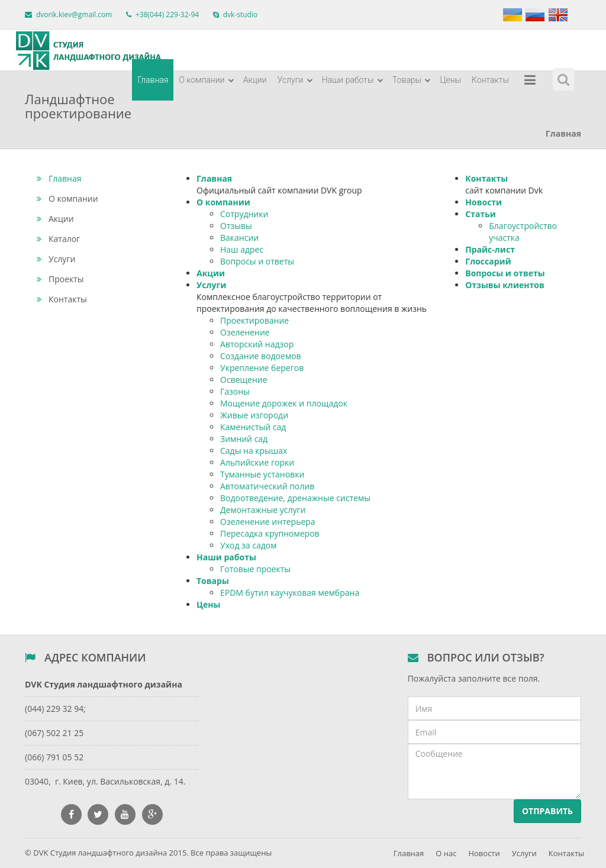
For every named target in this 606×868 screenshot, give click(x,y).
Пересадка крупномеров (270, 533)
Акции (255, 80)
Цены (450, 80)
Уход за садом (248, 545)
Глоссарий (488, 261)
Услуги (295, 80)
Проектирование (254, 320)
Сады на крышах (254, 451)
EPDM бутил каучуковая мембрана (290, 593)
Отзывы (236, 226)
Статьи (481, 214)
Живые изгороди (254, 415)
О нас (446, 853)
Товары (412, 80)
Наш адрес (242, 249)
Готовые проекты (255, 569)
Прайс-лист (490, 249)
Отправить (547, 811)
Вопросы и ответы (257, 261)
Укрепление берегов (262, 368)
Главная (153, 80)
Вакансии (239, 238)
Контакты (490, 80)
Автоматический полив (267, 486)
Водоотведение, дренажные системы (295, 498)
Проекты (60, 279)
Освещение (244, 380)
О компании (206, 80)
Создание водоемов (261, 356)
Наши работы (353, 80)
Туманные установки (262, 474)
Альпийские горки (257, 462)
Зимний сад (244, 439)
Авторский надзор (257, 344)
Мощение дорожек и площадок (284, 403)
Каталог (58, 239)
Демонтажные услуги (263, 510)
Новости (483, 202)
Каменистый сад (253, 427)
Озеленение (245, 332)
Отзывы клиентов (505, 285)
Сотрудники (244, 214)
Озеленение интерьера (268, 522)
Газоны (235, 391)
